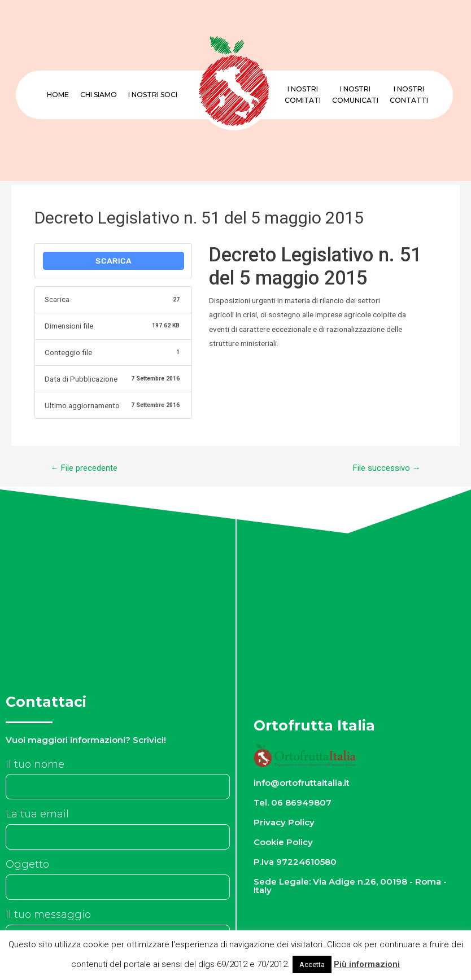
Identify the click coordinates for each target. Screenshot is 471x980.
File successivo (387, 468)
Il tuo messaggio (48, 915)
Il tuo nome (35, 764)
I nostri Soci (153, 95)
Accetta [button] (312, 964)
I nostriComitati (303, 95)
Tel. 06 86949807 (293, 802)
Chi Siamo (99, 95)
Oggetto (27, 864)
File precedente (84, 468)
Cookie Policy (284, 842)
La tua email (37, 814)
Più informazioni (367, 964)
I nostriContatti (409, 95)
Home (58, 95)
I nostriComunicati (355, 95)
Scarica (114, 261)
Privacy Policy (285, 822)
